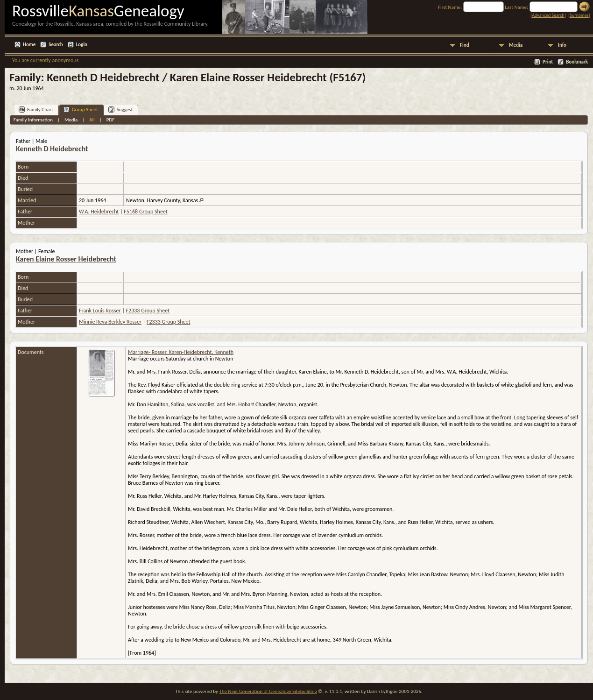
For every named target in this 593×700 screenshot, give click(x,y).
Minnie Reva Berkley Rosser (110, 322)
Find (465, 45)
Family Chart (36, 110)
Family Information (33, 120)
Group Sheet (81, 110)
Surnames (579, 15)
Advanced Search (548, 15)
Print (548, 62)
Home (29, 45)
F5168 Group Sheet (145, 212)
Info (562, 45)
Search (56, 45)
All (92, 120)
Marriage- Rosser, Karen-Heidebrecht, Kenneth (181, 352)
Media (516, 45)
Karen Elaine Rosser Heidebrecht (66, 259)
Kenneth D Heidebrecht (52, 149)
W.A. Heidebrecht (99, 212)
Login (82, 45)
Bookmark (577, 62)
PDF (111, 120)
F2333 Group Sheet (148, 311)
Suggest (121, 110)
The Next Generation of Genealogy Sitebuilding (268, 691)
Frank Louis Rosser (100, 311)
